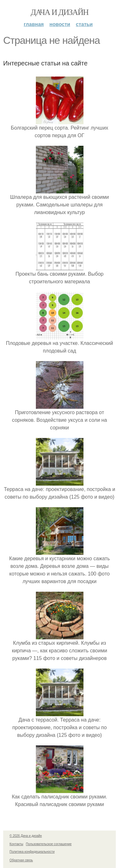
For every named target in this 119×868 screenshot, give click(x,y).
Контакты (16, 844)
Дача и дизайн (60, 12)
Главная (34, 24)
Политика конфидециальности (32, 852)
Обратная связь (21, 860)
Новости (60, 24)
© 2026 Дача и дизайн (26, 836)
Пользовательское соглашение (49, 844)
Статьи (84, 24)
